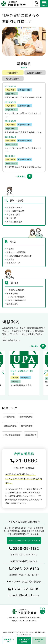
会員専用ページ (13, 263)
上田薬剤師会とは (14, 222)
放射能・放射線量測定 (16, 300)
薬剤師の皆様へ (13, 79)
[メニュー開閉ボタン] (44, 4)
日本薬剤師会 (9, 417)
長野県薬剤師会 (26, 417)
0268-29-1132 (26, 549)
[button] (3, 373)
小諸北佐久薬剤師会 (12, 435)
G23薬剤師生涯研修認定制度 (19, 256)
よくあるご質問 (13, 214)
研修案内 (10, 249)
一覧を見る (20, 176)
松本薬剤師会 (27, 426)
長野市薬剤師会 (10, 426)
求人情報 (10, 259)
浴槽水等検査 (16, 295)
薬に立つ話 (11, 218)
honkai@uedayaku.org (25, 595)
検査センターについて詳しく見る (23, 540)
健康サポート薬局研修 (16, 252)
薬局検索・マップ (14, 207)
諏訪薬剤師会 (31, 435)
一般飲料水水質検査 (15, 290)
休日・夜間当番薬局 (15, 211)
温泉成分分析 (12, 304)
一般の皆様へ (13, 73)
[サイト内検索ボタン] (36, 4)
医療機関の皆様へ (35, 73)
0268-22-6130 (26, 569)
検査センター (39, 641)
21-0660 (27, 461)
